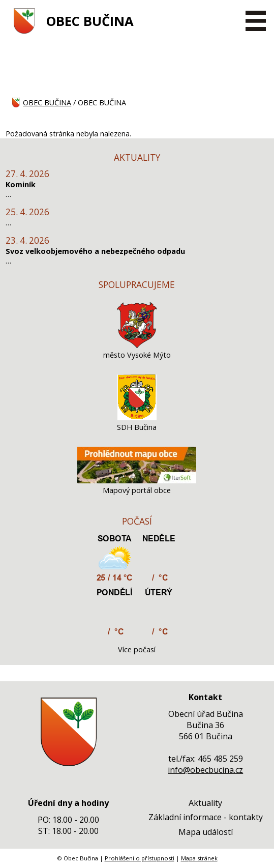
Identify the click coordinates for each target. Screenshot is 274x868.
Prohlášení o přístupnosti (140, 858)
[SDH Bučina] (137, 417)
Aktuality (205, 803)
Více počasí (137, 649)
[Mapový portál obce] (137, 481)
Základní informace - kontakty (206, 817)
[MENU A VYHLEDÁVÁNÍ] (256, 21)
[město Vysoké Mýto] (137, 345)
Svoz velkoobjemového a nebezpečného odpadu (95, 251)
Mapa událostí (206, 832)
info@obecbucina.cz (205, 770)
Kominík (21, 184)
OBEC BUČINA (90, 21)
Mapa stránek (199, 858)
